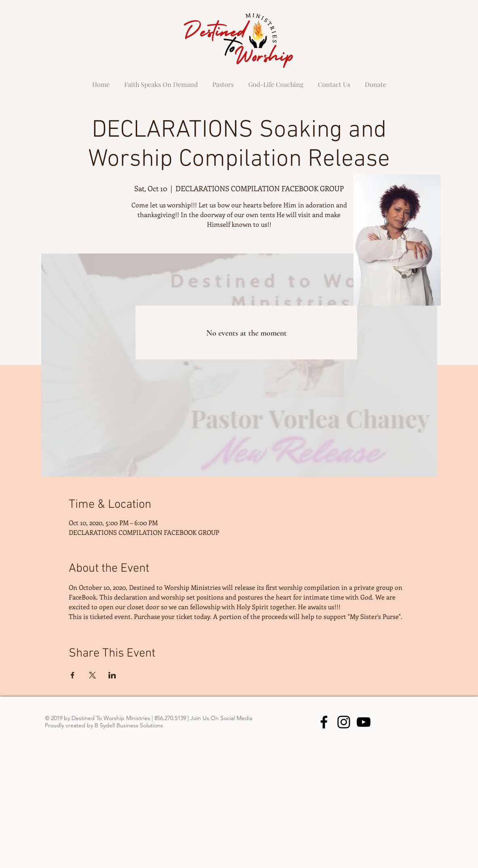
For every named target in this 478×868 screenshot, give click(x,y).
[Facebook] (324, 722)
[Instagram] (344, 722)
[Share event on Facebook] (73, 675)
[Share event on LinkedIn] (112, 675)
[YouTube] (364, 722)
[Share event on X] (92, 675)
